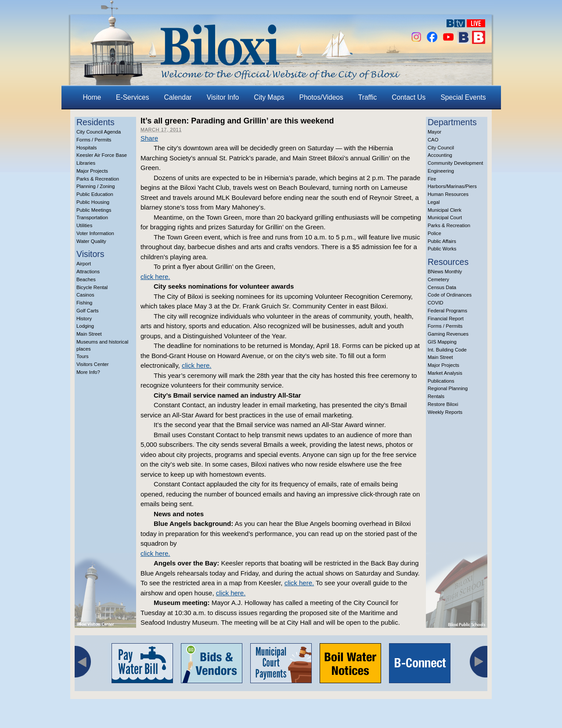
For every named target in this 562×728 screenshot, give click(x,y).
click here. (155, 277)
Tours (83, 356)
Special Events (463, 97)
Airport (84, 264)
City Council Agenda (99, 132)
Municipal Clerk (445, 210)
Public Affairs (442, 241)
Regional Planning (448, 388)
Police (434, 233)
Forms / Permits (94, 140)
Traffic (367, 97)
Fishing (84, 303)
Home (92, 97)
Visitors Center (93, 364)
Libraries (86, 163)
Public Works (442, 249)
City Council (441, 148)
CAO (433, 140)
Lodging (85, 326)
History (84, 319)
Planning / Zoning (96, 186)
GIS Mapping (442, 342)
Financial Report (446, 319)
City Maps (269, 97)
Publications (441, 381)
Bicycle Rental (92, 287)
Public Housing (93, 202)
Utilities (84, 225)
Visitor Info (223, 97)
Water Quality (91, 241)
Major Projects (92, 171)
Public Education (95, 194)
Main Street (89, 334)
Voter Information (95, 233)
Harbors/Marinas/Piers (452, 186)
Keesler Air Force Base (102, 155)
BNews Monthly (445, 272)
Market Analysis (445, 373)
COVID (436, 303)
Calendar (178, 97)
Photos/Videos (321, 97)
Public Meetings (94, 210)
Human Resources (448, 194)
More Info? (88, 372)
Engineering (441, 171)
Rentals (436, 396)
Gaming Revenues (448, 334)
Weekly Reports (445, 412)
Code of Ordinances (450, 295)
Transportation (92, 217)
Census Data (442, 287)
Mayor (434, 132)
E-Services (132, 97)
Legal (434, 202)
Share (149, 138)
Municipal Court (445, 217)
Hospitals (86, 148)
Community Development (455, 163)
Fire (432, 179)
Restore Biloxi (443, 404)
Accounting (440, 155)
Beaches (86, 279)
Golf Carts (88, 311)
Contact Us (409, 97)
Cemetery (438, 279)
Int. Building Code (447, 350)
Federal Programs (447, 311)
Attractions (88, 272)
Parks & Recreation (98, 179)
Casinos (85, 295)
